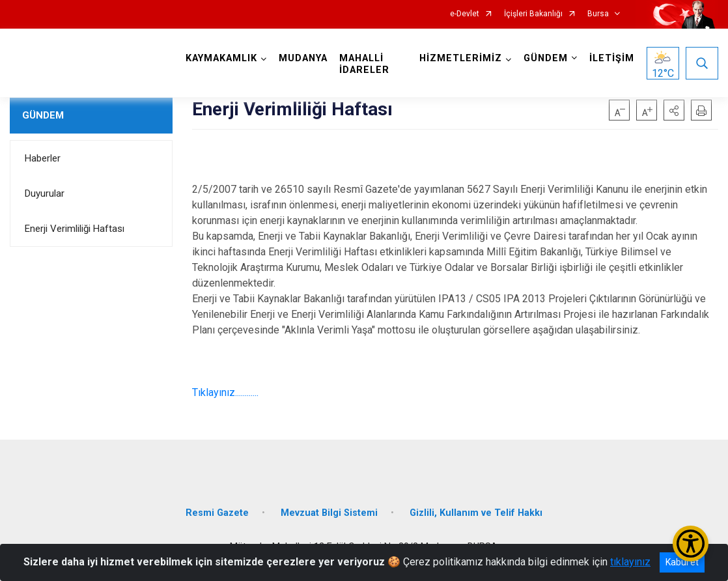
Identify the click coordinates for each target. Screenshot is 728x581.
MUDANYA (303, 58)
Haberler (43, 158)
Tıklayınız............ (225, 392)
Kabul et (682, 562)
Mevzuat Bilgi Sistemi (329, 513)
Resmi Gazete (217, 513)
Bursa (598, 14)
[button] (674, 110)
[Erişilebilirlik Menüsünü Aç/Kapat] (691, 544)
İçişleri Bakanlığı (533, 14)
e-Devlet (465, 14)
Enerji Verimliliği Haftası (75, 229)
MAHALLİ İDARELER (364, 64)
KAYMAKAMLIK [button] (221, 58)
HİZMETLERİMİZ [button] (461, 58)
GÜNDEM (43, 115)
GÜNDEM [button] (546, 58)
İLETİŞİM (612, 58)
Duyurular (45, 193)
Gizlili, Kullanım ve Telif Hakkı (476, 513)
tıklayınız (630, 562)
